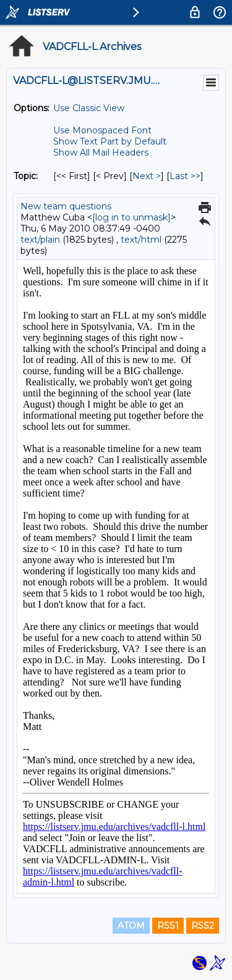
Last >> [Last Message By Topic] (185, 176)
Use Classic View (89, 108)
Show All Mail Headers (101, 153)
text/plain (40, 240)
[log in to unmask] (131, 217)
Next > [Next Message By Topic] (147, 176)
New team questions (66, 206)
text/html (141, 240)
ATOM (131, 926)
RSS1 (168, 926)
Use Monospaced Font (102, 130)
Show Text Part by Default (110, 141)
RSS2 (203, 926)
